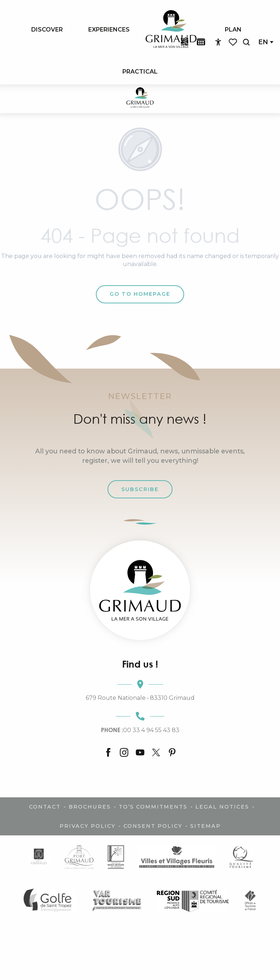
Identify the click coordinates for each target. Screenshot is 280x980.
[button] (246, 42)
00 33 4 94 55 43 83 (140, 730)
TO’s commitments (153, 807)
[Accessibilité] (218, 42)
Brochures (90, 807)
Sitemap (206, 826)
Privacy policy (88, 826)
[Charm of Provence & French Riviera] (140, 99)
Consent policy (153, 826)
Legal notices (222, 807)
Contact (45, 807)
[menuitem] (47, 29)
